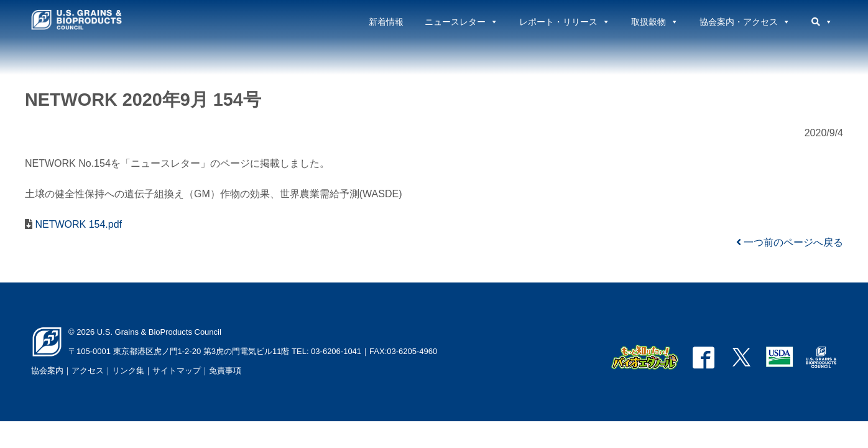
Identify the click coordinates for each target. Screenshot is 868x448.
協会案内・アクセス (745, 22)
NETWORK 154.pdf (77, 224)
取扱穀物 (655, 22)
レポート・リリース (565, 22)
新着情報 (386, 22)
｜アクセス (84, 371)
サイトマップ (177, 371)
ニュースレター (461, 22)
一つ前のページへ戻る (790, 242)
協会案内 (47, 371)
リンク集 (128, 371)
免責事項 (225, 371)
